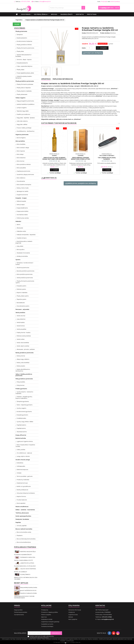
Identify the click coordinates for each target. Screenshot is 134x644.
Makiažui (18, 221)
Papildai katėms (21, 425)
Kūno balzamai (21, 158)
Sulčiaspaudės (21, 466)
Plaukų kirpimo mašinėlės (24, 91)
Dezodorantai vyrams (23, 306)
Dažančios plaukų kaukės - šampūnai (24, 77)
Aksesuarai (20, 228)
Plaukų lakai (20, 51)
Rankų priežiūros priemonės (25, 353)
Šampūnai (20, 35)
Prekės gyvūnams (21, 389)
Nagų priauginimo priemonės (25, 101)
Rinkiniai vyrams (21, 289)
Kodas (84, 33)
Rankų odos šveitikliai (23, 363)
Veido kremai (21, 326)
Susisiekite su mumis (47, 624)
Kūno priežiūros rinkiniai (24, 164)
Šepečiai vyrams (21, 299)
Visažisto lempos (22, 238)
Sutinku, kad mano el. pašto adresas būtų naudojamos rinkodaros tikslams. (42, 637)
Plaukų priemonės (21, 31)
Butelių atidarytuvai (22, 490)
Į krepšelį (102, 48)
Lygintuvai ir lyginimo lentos (25, 441)
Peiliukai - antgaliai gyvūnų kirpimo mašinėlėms (24, 397)
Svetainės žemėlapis (47, 626)
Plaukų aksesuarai (22, 94)
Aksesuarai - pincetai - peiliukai (26, 349)
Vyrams (18, 260)
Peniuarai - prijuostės (22, 309)
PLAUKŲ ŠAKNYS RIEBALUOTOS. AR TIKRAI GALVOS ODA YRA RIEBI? (26, 577)
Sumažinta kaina (19, 615)
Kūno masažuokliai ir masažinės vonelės (25, 446)
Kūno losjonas (21, 151)
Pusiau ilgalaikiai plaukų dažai (25, 73)
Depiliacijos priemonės (23, 171)
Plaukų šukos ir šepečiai (24, 88)
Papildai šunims (21, 428)
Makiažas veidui (21, 231)
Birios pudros (21, 249)
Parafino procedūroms (23, 114)
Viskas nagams (20, 98)
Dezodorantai (21, 181)
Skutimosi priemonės (23, 268)
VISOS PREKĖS (26, 14)
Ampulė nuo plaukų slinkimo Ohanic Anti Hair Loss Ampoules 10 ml (54, 159)
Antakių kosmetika (22, 256)
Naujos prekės (18, 610)
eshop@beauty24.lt (45, 1)
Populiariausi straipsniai (25, 547)
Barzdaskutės (21, 303)
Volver (17, 24)
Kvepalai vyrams (21, 286)
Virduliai (19, 473)
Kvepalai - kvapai (21, 198)
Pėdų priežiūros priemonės (24, 379)
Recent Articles (21, 583)
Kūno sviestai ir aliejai (23, 148)
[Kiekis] (89, 48)
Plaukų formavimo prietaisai (25, 84)
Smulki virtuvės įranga (23, 460)
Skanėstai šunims (22, 432)
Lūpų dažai (20, 246)
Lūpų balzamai (21, 319)
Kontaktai (80, 14)
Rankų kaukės (21, 366)
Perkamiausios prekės (21, 612)
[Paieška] (67, 8)
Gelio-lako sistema (22, 121)
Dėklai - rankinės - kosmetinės (25, 510)
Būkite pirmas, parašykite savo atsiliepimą (81, 183)
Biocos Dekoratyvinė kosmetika (26, 539)
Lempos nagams (22, 108)
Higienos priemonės (22, 135)
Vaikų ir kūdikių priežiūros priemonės (24, 375)
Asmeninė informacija (75, 610)
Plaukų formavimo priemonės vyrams (25, 282)
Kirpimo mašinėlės (22, 293)
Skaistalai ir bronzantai (23, 253)
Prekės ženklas (105, 33)
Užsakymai (72, 612)
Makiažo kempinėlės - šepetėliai (26, 235)
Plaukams (20, 535)
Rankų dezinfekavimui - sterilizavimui (23, 370)
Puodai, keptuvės (22, 500)
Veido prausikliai (21, 329)
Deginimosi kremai (22, 195)
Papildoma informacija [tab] (63, 79)
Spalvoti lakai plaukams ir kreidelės (24, 55)
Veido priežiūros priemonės (25, 278)
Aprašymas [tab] (46, 79)
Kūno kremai (20, 161)
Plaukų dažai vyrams (23, 296)
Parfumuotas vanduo (23, 218)
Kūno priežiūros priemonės (25, 274)
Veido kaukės (21, 322)
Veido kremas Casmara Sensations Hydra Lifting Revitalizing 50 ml (81, 159)
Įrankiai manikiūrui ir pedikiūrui (26, 104)
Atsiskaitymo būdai (47, 619)
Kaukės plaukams (22, 38)
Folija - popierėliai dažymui (25, 66)
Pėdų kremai (21, 385)
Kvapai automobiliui (23, 211)
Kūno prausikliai (21, 168)
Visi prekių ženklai (41, 14)
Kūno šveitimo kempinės (24, 185)
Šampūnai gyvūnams (23, 401)
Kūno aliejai (20, 154)
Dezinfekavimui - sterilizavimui (26, 131)
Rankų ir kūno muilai (23, 188)
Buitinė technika (21, 438)
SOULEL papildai (22, 526)
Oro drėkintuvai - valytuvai (24, 453)
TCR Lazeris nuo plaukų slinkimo (107, 158)
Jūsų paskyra (74, 606)
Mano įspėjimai (73, 619)
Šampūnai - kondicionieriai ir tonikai (24, 264)
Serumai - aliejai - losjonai (24, 59)
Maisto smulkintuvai (22, 506)
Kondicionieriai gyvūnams (24, 412)
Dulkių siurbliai (21, 450)
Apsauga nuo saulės (22, 191)
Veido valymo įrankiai (23, 346)
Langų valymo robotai (23, 456)
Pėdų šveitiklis (21, 382)
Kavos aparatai (21, 503)
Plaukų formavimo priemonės (25, 48)
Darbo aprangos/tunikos (23, 516)
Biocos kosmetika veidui (24, 532)
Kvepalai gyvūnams (22, 415)
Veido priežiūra (20, 313)
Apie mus (54, 14)
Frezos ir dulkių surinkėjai (24, 128)
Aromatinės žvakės (22, 215)
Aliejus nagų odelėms (23, 359)
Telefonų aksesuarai (22, 513)
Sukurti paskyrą (115, 1)
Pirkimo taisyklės (46, 615)
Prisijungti (104, 1)
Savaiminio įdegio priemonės (25, 174)
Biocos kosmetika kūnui (24, 542)
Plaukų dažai (20, 70)
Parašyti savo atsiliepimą (92, 53)
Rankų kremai (21, 356)
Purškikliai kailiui (21, 418)
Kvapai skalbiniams (22, 208)
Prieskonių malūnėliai (23, 480)
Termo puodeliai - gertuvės (25, 476)
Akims (18, 225)
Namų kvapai (21, 205)
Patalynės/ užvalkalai (22, 519)
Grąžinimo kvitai (73, 615)
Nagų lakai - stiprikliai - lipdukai (26, 118)
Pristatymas (92, 14)
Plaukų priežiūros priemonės (25, 81)
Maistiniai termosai (22, 483)
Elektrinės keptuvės (22, 470)
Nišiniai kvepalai (21, 201)
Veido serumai (21, 316)
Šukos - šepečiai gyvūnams (25, 405)
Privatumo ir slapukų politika (50, 612)
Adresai (71, 617)
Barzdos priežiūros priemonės (25, 271)
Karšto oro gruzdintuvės (24, 486)
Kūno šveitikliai (21, 144)
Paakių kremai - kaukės (24, 332)
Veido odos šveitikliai (23, 343)
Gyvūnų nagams (21, 408)
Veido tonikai (21, 339)
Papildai (18, 522)
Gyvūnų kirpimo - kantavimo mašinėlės (24, 393)
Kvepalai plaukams (22, 63)
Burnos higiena (21, 138)
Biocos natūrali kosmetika (24, 529)
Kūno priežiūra (20, 141)
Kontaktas (100, 606)
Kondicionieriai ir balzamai (24, 41)
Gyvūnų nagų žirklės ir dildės (25, 422)
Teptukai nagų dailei (23, 111)
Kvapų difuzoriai (21, 435)
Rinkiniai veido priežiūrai (24, 336)
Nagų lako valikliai (22, 124)
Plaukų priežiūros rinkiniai (24, 45)
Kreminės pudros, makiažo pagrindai (24, 242)
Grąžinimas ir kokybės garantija (50, 622)
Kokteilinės (20, 463)
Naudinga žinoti (67, 14)
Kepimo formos (21, 496)
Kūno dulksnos (21, 178)
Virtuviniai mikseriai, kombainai (26, 493)
